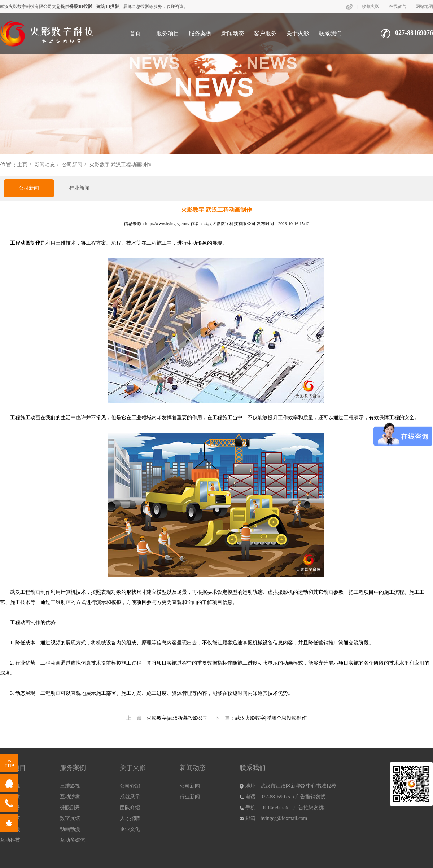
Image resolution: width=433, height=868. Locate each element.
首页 (135, 33)
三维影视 (70, 786)
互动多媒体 (73, 840)
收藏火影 (371, 6)
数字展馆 (70, 818)
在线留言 (398, 6)
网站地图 (424, 6)
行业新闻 (79, 188)
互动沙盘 (70, 797)
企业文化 (130, 829)
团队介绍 (130, 808)
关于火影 (298, 33)
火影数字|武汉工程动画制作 (120, 165)
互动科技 (10, 840)
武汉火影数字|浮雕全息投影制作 (271, 718)
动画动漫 (70, 829)
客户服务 (265, 33)
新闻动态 (233, 33)
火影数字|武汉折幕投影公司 (177, 718)
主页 (22, 165)
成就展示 (130, 797)
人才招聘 (130, 818)
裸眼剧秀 (70, 808)
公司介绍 (130, 786)
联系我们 (330, 33)
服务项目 (168, 33)
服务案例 (200, 33)
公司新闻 (72, 165)
